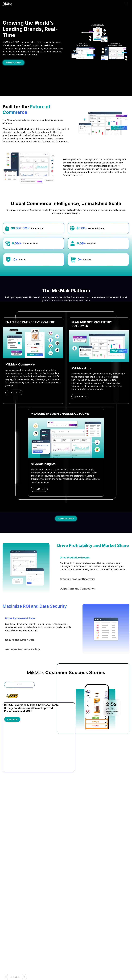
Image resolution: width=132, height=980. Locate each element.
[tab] (11, 725)
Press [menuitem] (113, 856)
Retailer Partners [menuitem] (76, 856)
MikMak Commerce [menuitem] (35, 853)
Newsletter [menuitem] (94, 862)
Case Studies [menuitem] (95, 856)
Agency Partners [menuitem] (76, 853)
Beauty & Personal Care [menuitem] (57, 853)
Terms (4, 966)
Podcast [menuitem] (93, 865)
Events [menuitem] (93, 859)
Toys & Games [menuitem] (54, 871)
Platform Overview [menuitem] (34, 850)
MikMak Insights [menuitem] (34, 856)
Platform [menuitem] (31, 845)
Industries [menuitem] (53, 845)
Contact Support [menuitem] (117, 862)
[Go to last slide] (5, 826)
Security (20, 966)
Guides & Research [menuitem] (97, 850)
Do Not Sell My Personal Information (14, 970)
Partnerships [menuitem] (75, 845)
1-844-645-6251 (9, 889)
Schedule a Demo (13, 63)
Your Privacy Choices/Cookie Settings (16, 973)
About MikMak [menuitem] (116, 850)
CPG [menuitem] (50, 862)
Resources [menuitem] (95, 845)
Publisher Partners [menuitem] (76, 859)
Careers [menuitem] (114, 853)
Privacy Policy (41, 948)
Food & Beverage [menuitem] (55, 868)
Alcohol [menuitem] (51, 850)
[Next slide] (127, 826)
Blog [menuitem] (92, 853)
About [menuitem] (114, 845)
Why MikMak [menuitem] (32, 862)
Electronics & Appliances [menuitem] (58, 865)
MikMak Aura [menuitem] (33, 859)
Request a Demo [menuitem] (117, 859)
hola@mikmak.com (9, 892)
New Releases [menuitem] (33, 865)
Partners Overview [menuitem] (76, 850)
